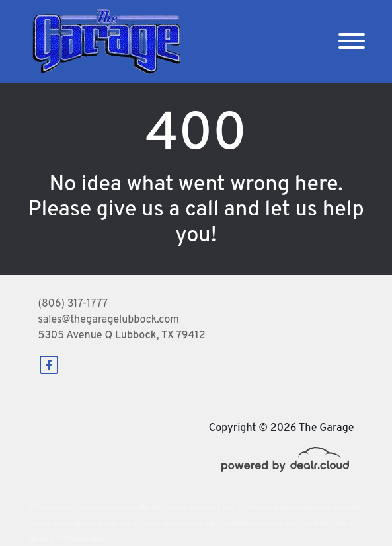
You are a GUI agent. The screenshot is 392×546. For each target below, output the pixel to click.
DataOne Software (242, 507)
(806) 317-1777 (73, 304)
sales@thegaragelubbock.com (109, 320)
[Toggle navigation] (352, 41)
